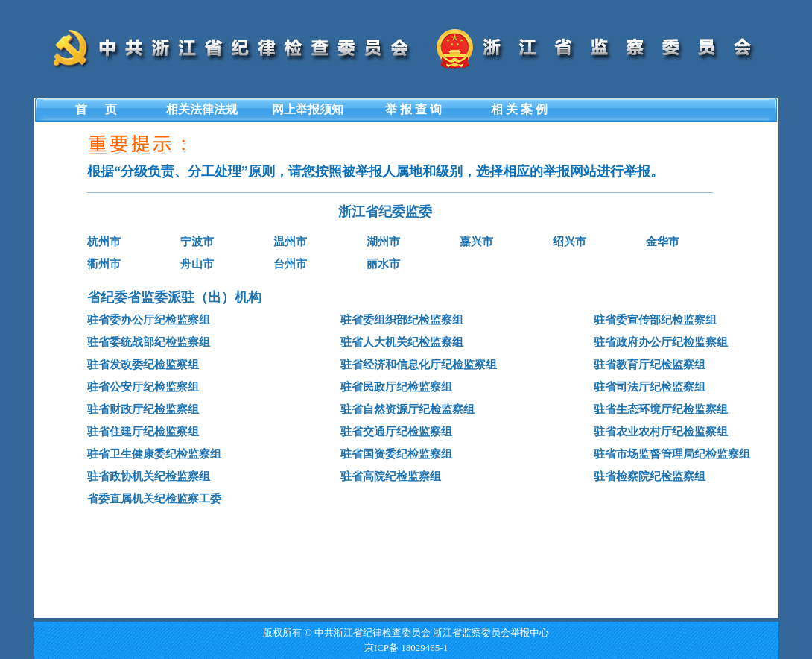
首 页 (96, 109)
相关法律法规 (202, 109)
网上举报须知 (308, 109)
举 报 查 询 (413, 109)
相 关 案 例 (519, 109)
